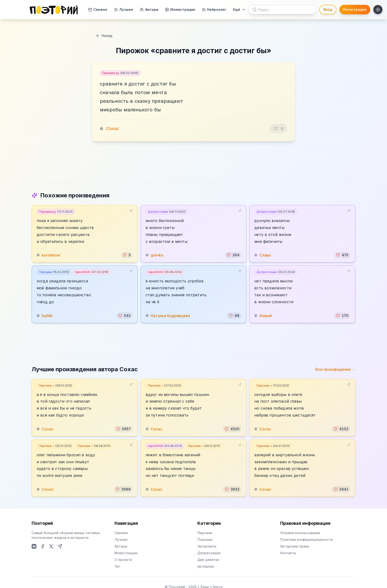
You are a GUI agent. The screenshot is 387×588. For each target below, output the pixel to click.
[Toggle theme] (378, 10)
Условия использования (300, 533)
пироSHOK (92, 272)
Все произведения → (335, 369)
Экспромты (207, 546)
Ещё (239, 9)
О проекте (123, 560)
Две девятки (208, 560)
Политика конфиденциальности (307, 539)
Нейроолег (214, 9)
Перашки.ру (120, 73)
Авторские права (295, 546)
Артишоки (206, 566)
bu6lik (47, 316)
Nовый (266, 316)
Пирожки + (55, 385)
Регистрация (355, 9)
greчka (157, 255)
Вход (328, 9)
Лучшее (124, 9)
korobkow (51, 255)
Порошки (54, 272)
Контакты (288, 553)
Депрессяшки (167, 212)
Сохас (113, 128)
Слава (265, 255)
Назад (104, 36)
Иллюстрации (180, 9)
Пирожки (205, 533)
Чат (117, 566)
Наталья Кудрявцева (170, 316)
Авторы (149, 9)
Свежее (98, 9)
